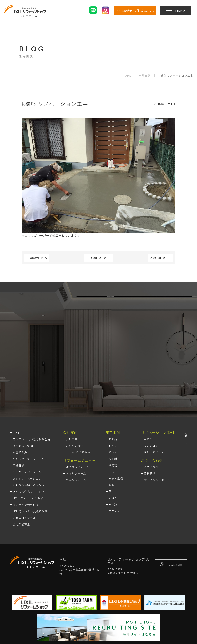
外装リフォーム (76, 432)
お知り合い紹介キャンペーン (31, 437)
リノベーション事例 (157, 384)
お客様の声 (20, 404)
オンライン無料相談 (26, 456)
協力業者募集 (21, 476)
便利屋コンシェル (24, 469)
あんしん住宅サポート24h (30, 443)
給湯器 (113, 417)
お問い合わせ (153, 419)
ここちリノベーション (27, 424)
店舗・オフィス (154, 404)
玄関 (111, 437)
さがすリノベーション (27, 430)
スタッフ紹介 (75, 397)
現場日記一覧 (98, 258)
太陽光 (113, 450)
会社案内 (72, 391)
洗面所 (113, 410)
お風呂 (113, 391)
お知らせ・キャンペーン (28, 410)
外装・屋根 (116, 430)
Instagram (171, 516)
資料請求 (150, 425)
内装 (111, 424)
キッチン (114, 404)
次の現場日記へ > (160, 258)
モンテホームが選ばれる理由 (31, 391)
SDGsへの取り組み (78, 404)
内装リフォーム (76, 425)
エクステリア (117, 463)
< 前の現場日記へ (37, 258)
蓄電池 (113, 456)
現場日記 (145, 76)
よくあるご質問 (23, 397)
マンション (151, 397)
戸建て (148, 391)
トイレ (113, 397)
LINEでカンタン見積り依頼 (30, 463)
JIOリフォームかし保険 (28, 450)
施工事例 (113, 384)
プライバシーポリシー (158, 432)
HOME (127, 76)
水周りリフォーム (78, 419)
